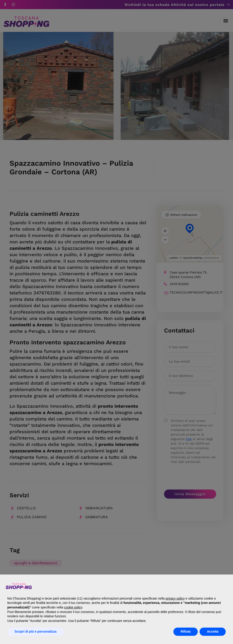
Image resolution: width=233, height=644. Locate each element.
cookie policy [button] (73, 607)
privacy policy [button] (175, 598)
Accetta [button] (213, 631)
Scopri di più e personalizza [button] (35, 631)
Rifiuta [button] (186, 631)
